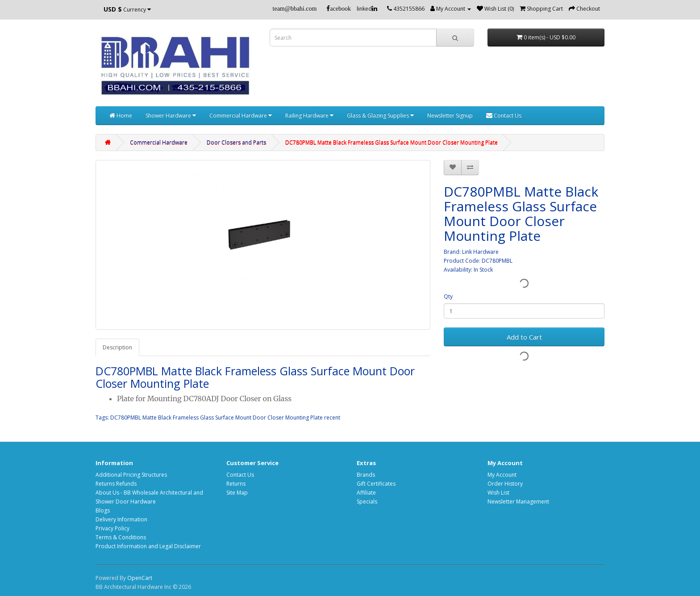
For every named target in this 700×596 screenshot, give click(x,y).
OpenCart (140, 578)
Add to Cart (524, 337)
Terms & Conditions (121, 537)
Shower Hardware (171, 115)
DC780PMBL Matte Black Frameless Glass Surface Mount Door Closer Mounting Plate (392, 142)
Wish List (498, 493)
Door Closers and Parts (236, 142)
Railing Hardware (309, 115)
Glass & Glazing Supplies (380, 115)
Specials (367, 502)
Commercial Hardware (241, 115)
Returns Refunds (116, 484)
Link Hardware (480, 252)
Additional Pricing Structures (131, 475)
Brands (366, 475)
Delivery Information (121, 519)
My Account (502, 475)
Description (117, 347)
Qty (448, 296)
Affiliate (366, 493)
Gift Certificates (376, 484)
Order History (505, 484)
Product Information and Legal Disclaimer (148, 546)
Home (121, 115)
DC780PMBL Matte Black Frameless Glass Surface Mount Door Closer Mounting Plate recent (225, 418)
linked (367, 9)
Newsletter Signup (450, 115)
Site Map (237, 493)
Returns (236, 484)
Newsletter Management (518, 502)
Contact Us (504, 115)
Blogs (103, 510)
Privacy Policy (112, 528)
